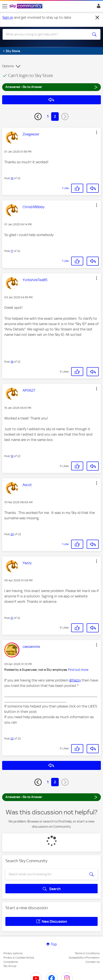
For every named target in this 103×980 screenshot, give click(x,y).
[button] (97, 132)
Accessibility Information (84, 958)
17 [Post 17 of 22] (12, 251)
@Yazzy (75, 680)
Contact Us (93, 962)
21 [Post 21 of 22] (12, 618)
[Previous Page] (38, 117)
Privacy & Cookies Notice (19, 958)
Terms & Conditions (87, 953)
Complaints (11, 962)
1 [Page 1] (48, 116)
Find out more (78, 670)
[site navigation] (5, 6)
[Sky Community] (26, 6)
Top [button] (54, 944)
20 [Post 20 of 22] (12, 534)
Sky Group (10, 966)
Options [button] (8, 66)
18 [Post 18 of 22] (12, 362)
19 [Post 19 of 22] (12, 456)
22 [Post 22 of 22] (12, 738)
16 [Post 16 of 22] (12, 178)
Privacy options (13, 953)
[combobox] (47, 34)
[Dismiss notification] (97, 18)
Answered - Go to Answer (51, 87)
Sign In (98, 7)
